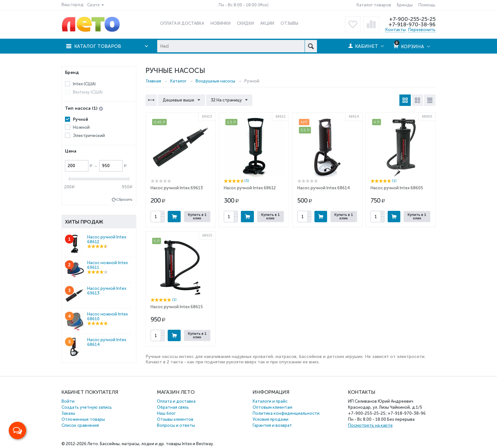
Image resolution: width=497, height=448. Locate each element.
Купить (174, 217)
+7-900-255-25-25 (412, 19)
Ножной (81, 127)
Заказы (68, 413)
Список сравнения (80, 425)
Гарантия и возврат (272, 425)
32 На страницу (229, 100)
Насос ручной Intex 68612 (250, 188)
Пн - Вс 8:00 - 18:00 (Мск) (244, 5)
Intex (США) (84, 84)
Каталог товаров (374, 5)
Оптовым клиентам (272, 407)
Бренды (405, 5)
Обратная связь (173, 407)
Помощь (427, 5)
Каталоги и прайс (270, 401)
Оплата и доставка (176, 401)
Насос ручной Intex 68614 (324, 188)
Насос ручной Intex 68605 (397, 188)
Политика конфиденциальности (286, 413)
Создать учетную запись (87, 407)
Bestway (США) (88, 92)
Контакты (396, 30)
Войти (68, 401)
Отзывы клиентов (175, 419)
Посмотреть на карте (370, 425)
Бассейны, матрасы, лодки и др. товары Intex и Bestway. (157, 444)
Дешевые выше (181, 100)
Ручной (81, 119)
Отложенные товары (83, 419)
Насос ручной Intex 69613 (177, 188)
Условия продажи (271, 419)
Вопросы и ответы (176, 425)
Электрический (89, 136)
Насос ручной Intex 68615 (177, 307)
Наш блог (166, 413)
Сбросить (124, 200)
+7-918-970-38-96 (412, 24)
